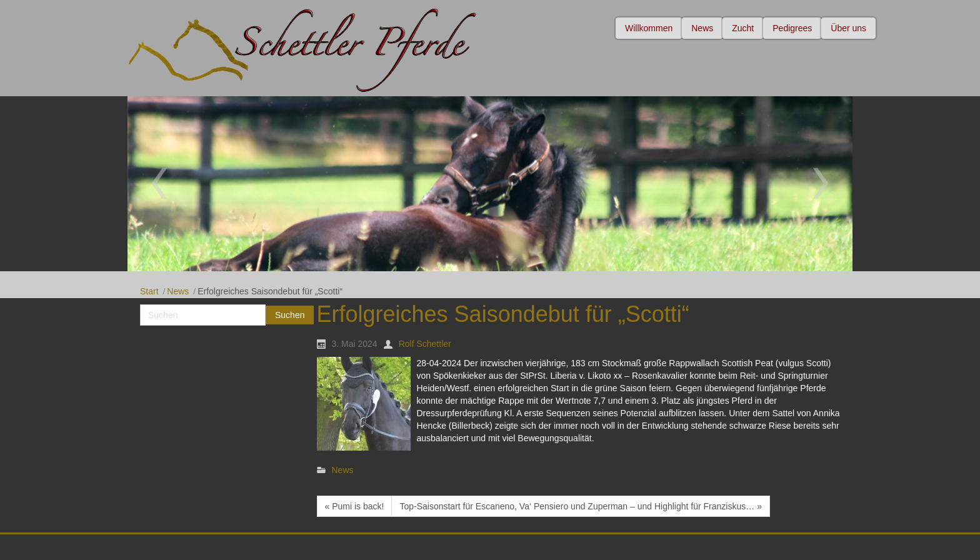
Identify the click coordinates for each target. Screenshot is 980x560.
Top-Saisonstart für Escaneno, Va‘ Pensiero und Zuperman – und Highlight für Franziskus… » (580, 506)
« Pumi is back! (355, 506)
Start (149, 291)
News (178, 291)
